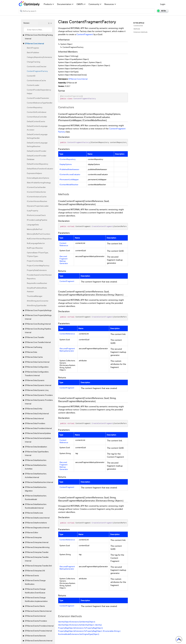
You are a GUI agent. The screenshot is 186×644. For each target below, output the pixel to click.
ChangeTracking (33, 62)
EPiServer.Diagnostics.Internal (37, 528)
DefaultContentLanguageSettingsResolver (37, 144)
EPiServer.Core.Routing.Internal (38, 324)
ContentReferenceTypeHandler (40, 103)
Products (49, 4)
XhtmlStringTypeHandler (37, 305)
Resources (110, 4)
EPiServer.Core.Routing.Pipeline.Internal (38, 331)
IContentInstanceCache (37, 197)
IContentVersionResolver (37, 201)
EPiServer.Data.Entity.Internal (37, 414)
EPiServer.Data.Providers (35, 423)
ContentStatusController (37, 117)
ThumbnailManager (35, 296)
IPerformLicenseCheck (36, 215)
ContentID (31, 76)
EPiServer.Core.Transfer (35, 337)
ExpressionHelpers (34, 173)
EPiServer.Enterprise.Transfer (37, 552)
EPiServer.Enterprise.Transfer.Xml (38, 566)
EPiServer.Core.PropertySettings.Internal (38, 317)
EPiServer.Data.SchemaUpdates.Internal (38, 440)
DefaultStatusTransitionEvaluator (40, 169)
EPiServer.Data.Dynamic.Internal (38, 385)
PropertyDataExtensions (37, 270)
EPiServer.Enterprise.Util (35, 571)
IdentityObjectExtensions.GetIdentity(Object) (77, 622)
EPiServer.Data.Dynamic (35, 380)
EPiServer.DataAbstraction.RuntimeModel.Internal (36, 506)
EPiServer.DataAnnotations (36, 523)
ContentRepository (35, 107)
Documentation (65, 4)
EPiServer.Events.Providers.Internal (39, 626)
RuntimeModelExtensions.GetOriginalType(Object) (79, 634)
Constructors (138, 26)
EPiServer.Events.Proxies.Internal (38, 631)
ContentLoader (33, 85)
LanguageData (33, 225)
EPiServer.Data (31, 352)
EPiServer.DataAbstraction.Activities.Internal (36, 475)
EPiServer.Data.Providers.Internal (38, 428)
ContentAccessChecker (37, 66)
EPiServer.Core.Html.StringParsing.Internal (39, 37)
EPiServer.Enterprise (33, 537)
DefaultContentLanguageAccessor (37, 128)
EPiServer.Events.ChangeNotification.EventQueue (35, 591)
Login (163, 4)
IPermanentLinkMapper (69, 180)
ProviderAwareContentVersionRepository (39, 277)
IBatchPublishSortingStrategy (39, 183)
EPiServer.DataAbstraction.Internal (39, 482)
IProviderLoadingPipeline (37, 220)
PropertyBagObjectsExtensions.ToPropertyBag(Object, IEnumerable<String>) (89, 631)
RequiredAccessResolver (37, 283)
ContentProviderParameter (38, 98)
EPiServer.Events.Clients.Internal (38, 611)
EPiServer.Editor (32, 532)
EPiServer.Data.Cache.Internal (37, 362)
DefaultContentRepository (37, 164)
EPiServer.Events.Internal (35, 616)
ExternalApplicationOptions (38, 178)
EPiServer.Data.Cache (34, 357)
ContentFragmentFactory (37, 71)
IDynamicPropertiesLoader (38, 206)
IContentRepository (68, 159)
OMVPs (81, 4)
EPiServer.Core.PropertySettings (38, 310)
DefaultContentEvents (36, 121)
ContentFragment (85, 34)
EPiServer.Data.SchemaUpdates (38, 433)
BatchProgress (33, 48)
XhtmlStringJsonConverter (38, 301)
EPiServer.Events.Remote (35, 636)
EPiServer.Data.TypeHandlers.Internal (37, 453)
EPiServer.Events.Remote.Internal (39, 641)
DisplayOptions (66, 164)
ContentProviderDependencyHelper (39, 92)
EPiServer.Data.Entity (34, 409)
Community (95, 4)
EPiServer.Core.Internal (34, 43)
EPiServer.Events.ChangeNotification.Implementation (36, 599)
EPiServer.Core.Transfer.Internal (38, 342)
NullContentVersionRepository (39, 239)
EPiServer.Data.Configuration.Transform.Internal (37, 374)
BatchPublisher (33, 52)
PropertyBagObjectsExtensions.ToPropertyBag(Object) (80, 628)
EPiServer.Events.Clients (35, 606)
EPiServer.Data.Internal (34, 418)
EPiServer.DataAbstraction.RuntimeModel (36, 497)
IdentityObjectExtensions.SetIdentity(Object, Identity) (80, 625)
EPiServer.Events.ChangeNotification (35, 582)
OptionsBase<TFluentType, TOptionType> (38, 254)
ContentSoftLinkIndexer (37, 112)
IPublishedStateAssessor (69, 169)
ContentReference (64, 244)
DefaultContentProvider (37, 151)
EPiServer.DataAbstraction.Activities (36, 467)
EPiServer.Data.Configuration (37, 367)
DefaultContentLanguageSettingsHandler (37, 136)
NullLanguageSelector (36, 243)
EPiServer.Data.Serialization (36, 447)
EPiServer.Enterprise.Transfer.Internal (37, 559)
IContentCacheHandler (36, 187)
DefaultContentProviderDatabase (37, 157)
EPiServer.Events (32, 576)
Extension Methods (141, 32)
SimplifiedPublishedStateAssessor (37, 290)
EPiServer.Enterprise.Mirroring (37, 547)
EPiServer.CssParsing (33, 347)
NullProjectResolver (35, 248)
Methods (137, 29)
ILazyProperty (32, 211)
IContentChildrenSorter (36, 192)
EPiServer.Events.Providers (36, 621)
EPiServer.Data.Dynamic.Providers (39, 395)
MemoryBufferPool (35, 229)
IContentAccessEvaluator (70, 174)
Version (26, 23)
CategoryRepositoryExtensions (39, 57)
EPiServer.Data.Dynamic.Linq (37, 390)
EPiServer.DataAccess (34, 513)
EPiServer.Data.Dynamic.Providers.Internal (39, 402)
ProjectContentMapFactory (38, 265)
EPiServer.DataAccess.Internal (37, 518)
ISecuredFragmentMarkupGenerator (64, 260)
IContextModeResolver (69, 185)
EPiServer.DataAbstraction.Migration (36, 489)
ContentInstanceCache (36, 80)
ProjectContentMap (35, 261)
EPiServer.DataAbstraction (36, 460)
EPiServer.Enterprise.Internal (37, 542)
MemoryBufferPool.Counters (38, 234)
